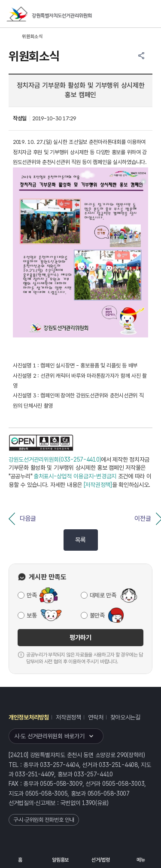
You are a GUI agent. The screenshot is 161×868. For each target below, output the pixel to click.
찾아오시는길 (125, 717)
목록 (80, 540)
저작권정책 (68, 717)
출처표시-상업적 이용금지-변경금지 (75, 476)
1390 (89, 803)
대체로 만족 (103, 595)
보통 (32, 615)
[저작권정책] (98, 485)
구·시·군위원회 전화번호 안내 (44, 820)
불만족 (97, 615)
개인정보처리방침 (29, 717)
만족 (32, 595)
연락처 (96, 717)
